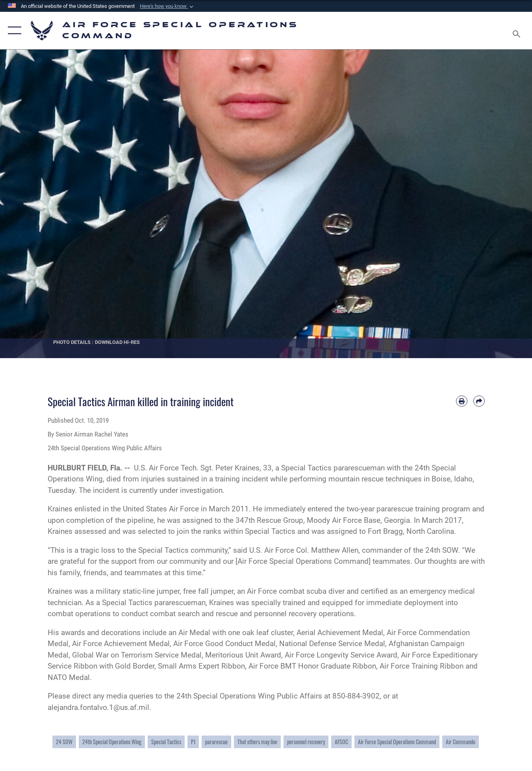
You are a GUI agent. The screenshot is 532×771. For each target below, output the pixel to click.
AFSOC (341, 742)
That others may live (257, 742)
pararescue (216, 742)
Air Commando (461, 742)
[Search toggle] (518, 31)
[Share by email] (479, 401)
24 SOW (64, 742)
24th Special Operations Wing (112, 742)
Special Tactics (166, 742)
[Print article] (462, 401)
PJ (193, 742)
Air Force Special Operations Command (397, 742)
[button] (167, 6)
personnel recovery (306, 742)
